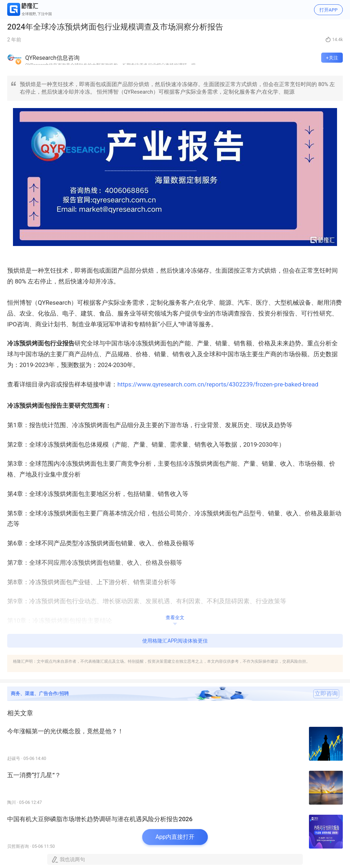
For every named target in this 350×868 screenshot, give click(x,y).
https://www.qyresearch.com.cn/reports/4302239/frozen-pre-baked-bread (218, 384)
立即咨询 (326, 694)
